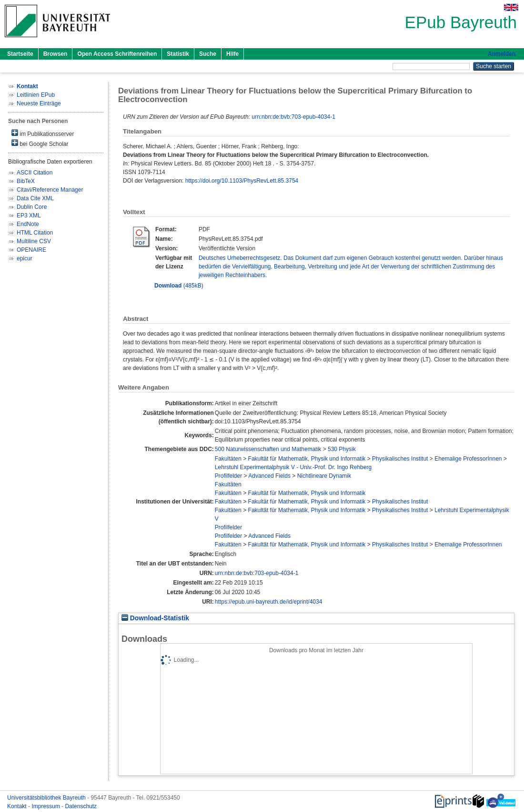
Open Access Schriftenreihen (117, 54)
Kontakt (18, 806)
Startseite (20, 54)
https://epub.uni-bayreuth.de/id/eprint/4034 (269, 602)
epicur (25, 258)
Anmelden (502, 54)
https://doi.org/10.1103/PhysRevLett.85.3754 (242, 181)
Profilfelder (228, 476)
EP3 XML (29, 216)
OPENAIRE (31, 250)
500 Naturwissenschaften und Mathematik (268, 449)
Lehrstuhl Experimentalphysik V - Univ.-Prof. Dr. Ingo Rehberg (293, 467)
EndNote (28, 224)
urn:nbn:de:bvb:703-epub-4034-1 (293, 117)
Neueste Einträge (39, 103)
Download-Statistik (155, 618)
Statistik (178, 54)
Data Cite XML (35, 198)
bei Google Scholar (40, 143)
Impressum (46, 806)
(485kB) (179, 286)
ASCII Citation (35, 173)
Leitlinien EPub (36, 95)
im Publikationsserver (43, 133)
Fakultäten (228, 459)
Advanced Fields (269, 476)
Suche (208, 54)
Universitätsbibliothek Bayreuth (47, 798)
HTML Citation (35, 233)
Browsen (55, 54)
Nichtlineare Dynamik (324, 476)
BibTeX (26, 181)
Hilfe (232, 54)
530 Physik (342, 449)
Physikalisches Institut (400, 459)
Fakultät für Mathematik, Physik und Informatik (307, 459)
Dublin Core (32, 207)
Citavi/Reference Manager (50, 190)
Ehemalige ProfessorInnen (468, 459)
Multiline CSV (34, 241)
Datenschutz (81, 806)
